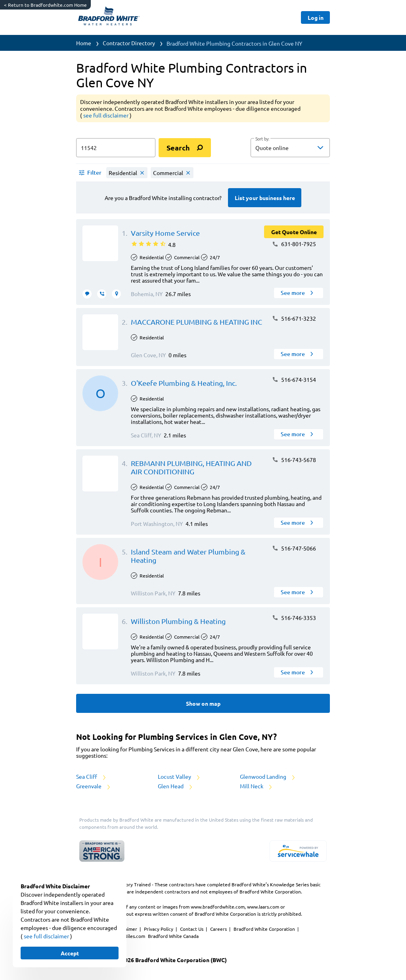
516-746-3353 (294, 618)
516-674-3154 (294, 379)
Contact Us (192, 929)
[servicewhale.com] (298, 851)
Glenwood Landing (268, 776)
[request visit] (116, 294)
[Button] (315, 17)
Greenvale (94, 786)
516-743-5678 (294, 460)
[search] (185, 148)
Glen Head (176, 786)
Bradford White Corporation (265, 929)
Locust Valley (179, 776)
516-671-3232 (294, 318)
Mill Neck (257, 786)
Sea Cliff (92, 776)
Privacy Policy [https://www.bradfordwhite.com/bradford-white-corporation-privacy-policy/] (159, 929)
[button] (290, 148)
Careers (219, 929)
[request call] (102, 294)
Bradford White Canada (173, 936)
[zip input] (116, 148)
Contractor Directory (129, 43)
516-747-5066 (294, 548)
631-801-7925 (294, 244)
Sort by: (262, 139)
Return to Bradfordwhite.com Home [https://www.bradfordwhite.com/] (45, 5)
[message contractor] (87, 294)
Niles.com (135, 936)
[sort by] (302, 148)
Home (84, 43)
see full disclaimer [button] (106, 115)
